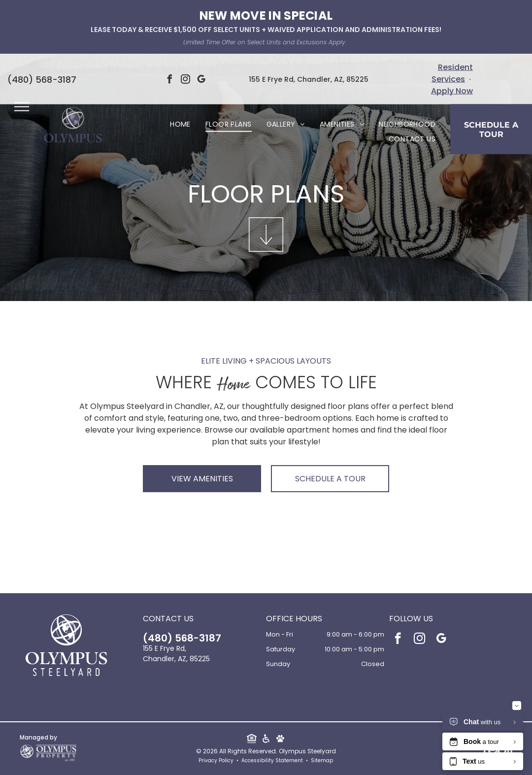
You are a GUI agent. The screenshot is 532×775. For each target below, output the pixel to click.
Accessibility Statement (272, 760)
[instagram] (185, 81)
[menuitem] (180, 124)
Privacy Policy (216, 760)
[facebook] (169, 81)
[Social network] (251, 740)
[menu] (22, 107)
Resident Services (452, 73)
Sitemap (322, 760)
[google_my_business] (201, 81)
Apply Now (452, 91)
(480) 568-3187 (42, 79)
